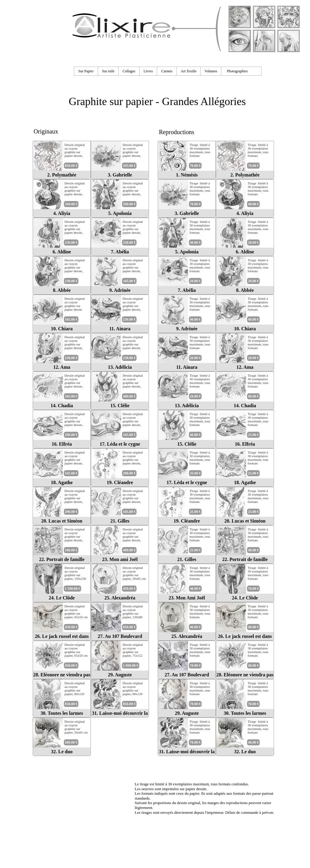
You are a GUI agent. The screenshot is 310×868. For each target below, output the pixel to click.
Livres (148, 71)
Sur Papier (86, 71)
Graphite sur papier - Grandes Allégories (157, 101)
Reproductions (177, 132)
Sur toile (108, 71)
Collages (129, 71)
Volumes (211, 71)
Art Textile (189, 71)
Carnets (167, 71)
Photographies (237, 71)
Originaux (46, 131)
